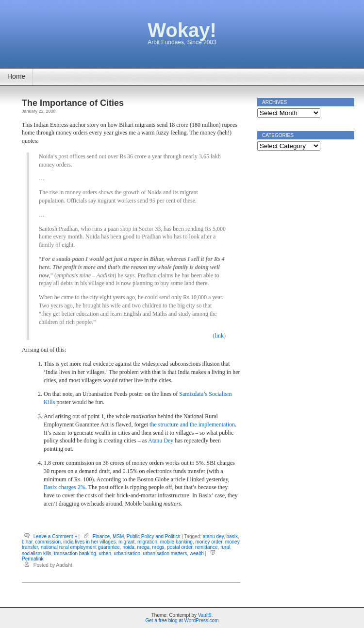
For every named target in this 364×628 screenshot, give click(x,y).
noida (128, 547)
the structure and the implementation (192, 424)
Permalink (33, 559)
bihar (27, 542)
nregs (158, 547)
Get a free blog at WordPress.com (182, 620)
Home (16, 76)
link (219, 336)
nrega (143, 547)
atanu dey (213, 536)
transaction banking (75, 553)
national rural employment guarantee (80, 547)
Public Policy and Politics (154, 536)
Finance (101, 536)
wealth (197, 553)
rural (225, 547)
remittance (207, 547)
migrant (126, 542)
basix (232, 536)
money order (209, 542)
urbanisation (127, 553)
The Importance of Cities (73, 103)
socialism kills (37, 553)
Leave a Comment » (55, 536)
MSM (118, 536)
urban (105, 553)
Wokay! (182, 30)
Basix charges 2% (65, 487)
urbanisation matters (165, 553)
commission (48, 542)
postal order (180, 547)
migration (147, 542)
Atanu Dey (161, 441)
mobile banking (176, 542)
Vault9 (205, 615)
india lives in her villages (90, 542)
